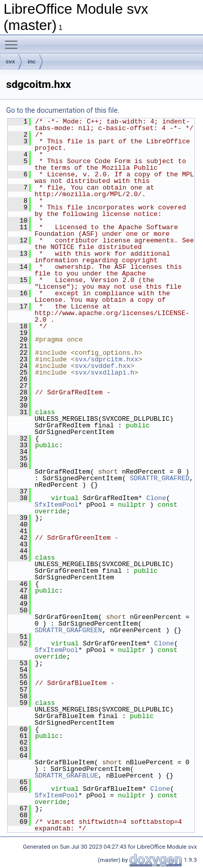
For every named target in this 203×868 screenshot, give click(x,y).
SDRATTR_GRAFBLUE (66, 776)
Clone (156, 498)
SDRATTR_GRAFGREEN (68, 630)
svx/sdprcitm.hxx (107, 359)
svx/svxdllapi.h (105, 373)
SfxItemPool (56, 505)
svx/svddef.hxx (103, 366)
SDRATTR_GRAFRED (159, 478)
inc (32, 61)
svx (10, 61)
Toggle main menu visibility (14, 40)
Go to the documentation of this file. (63, 110)
